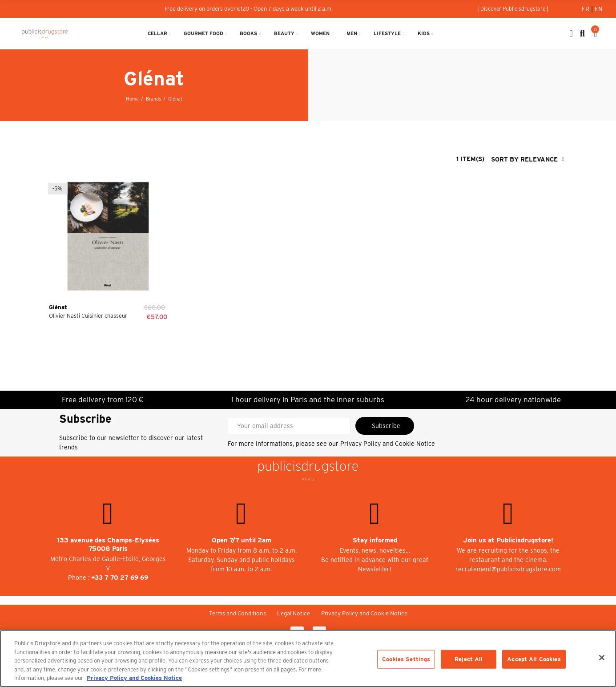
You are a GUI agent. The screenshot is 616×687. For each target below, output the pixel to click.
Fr (586, 9)
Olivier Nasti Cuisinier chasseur (88, 316)
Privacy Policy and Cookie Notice (388, 444)
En (599, 9)
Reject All (469, 659)
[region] (308, 659)
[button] (513, 9)
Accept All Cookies (534, 659)
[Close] (602, 658)
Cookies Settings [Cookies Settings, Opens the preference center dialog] (406, 659)
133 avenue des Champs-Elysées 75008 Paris (108, 544)
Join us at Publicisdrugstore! (508, 540)
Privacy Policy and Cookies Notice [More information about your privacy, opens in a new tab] (134, 678)
